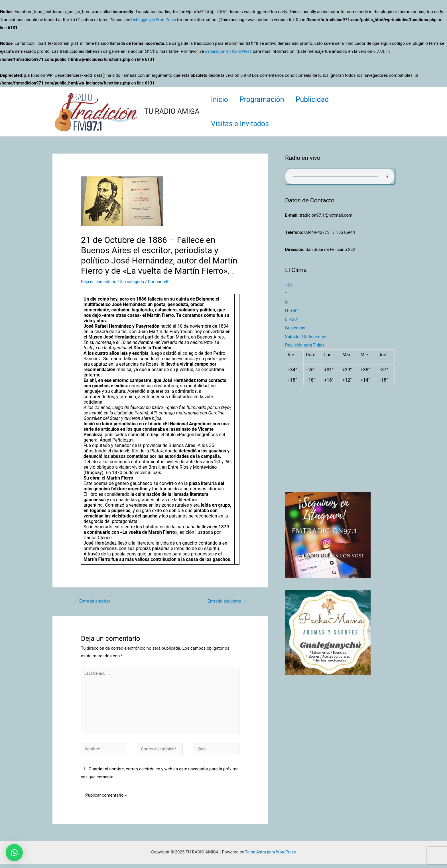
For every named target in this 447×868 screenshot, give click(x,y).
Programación (266, 99)
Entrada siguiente (226, 601)
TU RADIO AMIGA (172, 111)
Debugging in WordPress (155, 20)
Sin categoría (134, 282)
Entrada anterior (93, 601)
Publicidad (319, 99)
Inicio (221, 99)
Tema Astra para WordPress (270, 856)
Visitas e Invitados (241, 124)
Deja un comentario (99, 282)
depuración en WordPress (229, 51)
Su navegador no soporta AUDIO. (340, 176)
